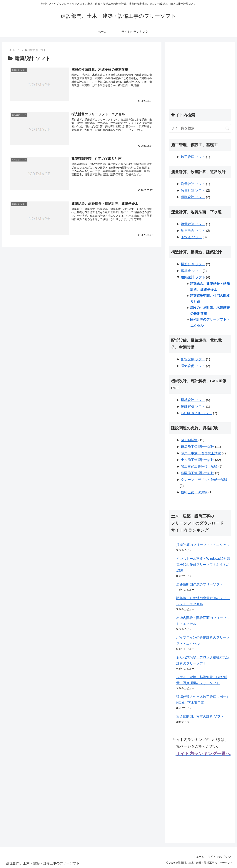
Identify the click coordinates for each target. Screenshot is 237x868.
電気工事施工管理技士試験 (201, 453)
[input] (200, 128)
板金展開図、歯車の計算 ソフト (200, 716)
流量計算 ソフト (193, 224)
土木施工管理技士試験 (198, 460)
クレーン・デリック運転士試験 (204, 480)
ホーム (200, 857)
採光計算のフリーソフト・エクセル (203, 545)
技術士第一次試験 (194, 492)
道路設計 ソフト (193, 197)
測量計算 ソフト (193, 184)
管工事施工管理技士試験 (199, 467)
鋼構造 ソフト (191, 271)
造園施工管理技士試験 (198, 473)
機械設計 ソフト (193, 400)
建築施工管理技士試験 (198, 447)
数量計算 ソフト (193, 191)
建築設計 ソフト (193, 277)
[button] (227, 128)
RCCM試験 (189, 440)
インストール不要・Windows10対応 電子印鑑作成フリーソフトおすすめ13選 (205, 565)
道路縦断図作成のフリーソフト (200, 584)
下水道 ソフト (191, 237)
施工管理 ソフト (193, 157)
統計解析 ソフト (193, 407)
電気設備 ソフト (193, 366)
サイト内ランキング (220, 857)
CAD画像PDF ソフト (197, 413)
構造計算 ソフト (193, 264)
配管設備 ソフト (193, 359)
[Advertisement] (200, 71)
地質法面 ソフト (193, 231)
